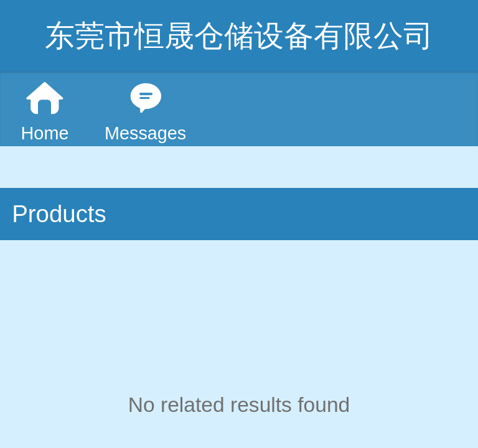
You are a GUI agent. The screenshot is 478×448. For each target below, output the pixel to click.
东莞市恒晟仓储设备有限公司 (239, 36)
